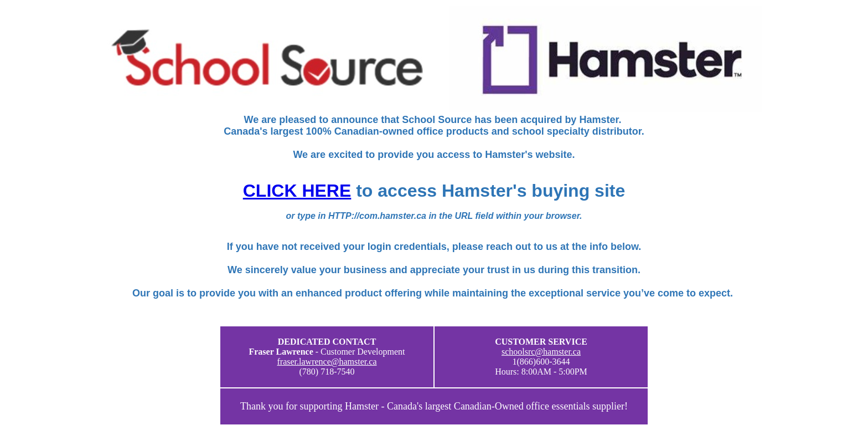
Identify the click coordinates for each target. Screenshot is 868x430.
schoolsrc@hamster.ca (541, 352)
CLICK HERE (297, 191)
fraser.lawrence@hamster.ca (327, 362)
